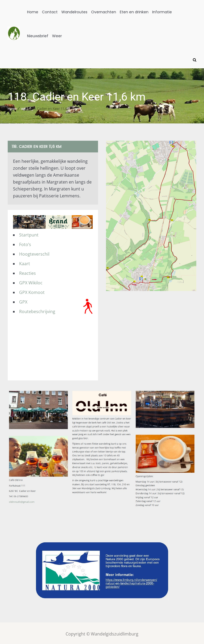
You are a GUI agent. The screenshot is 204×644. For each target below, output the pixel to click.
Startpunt (29, 233)
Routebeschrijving (37, 310)
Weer (57, 36)
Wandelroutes (74, 12)
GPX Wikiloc (31, 281)
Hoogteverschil (34, 252)
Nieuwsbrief (38, 36)
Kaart (25, 262)
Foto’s (25, 243)
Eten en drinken (134, 12)
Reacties (27, 271)
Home (33, 12)
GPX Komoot (32, 290)
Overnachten (104, 12)
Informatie (162, 12)
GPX (23, 300)
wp (23, 107)
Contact (50, 12)
